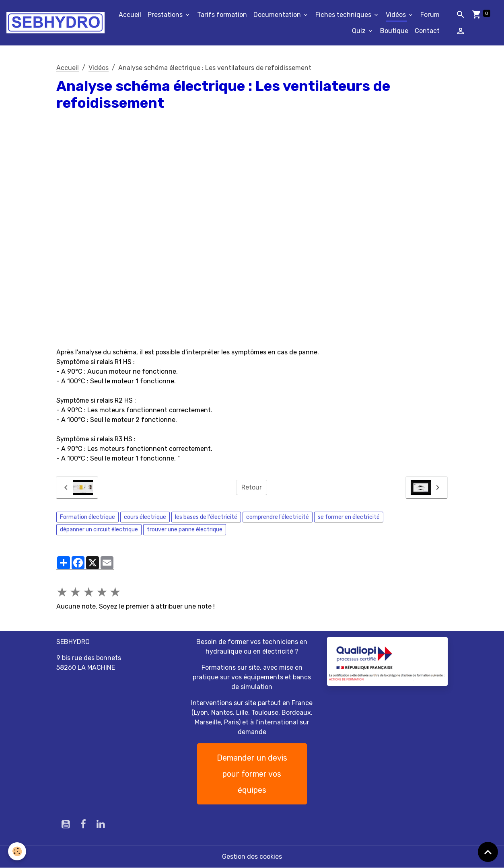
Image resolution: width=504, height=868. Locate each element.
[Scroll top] (488, 852)
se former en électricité (349, 517)
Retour (252, 487)
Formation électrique (87, 517)
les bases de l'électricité (206, 517)
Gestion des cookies (252, 857)
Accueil (130, 15)
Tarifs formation (222, 15)
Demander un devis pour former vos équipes (252, 774)
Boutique (394, 31)
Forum (430, 15)
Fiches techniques (344, 15)
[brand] (56, 23)
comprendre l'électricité (278, 517)
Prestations (166, 15)
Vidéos (397, 15)
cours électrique (145, 517)
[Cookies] (17, 851)
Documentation (278, 15)
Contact (427, 31)
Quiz (360, 31)
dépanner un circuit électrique (99, 530)
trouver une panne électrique (185, 530)
